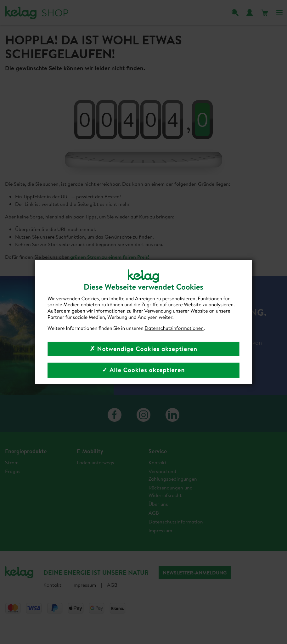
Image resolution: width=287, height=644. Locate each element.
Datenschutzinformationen (174, 328)
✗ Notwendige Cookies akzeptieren (143, 349)
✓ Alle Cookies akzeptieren (143, 370)
